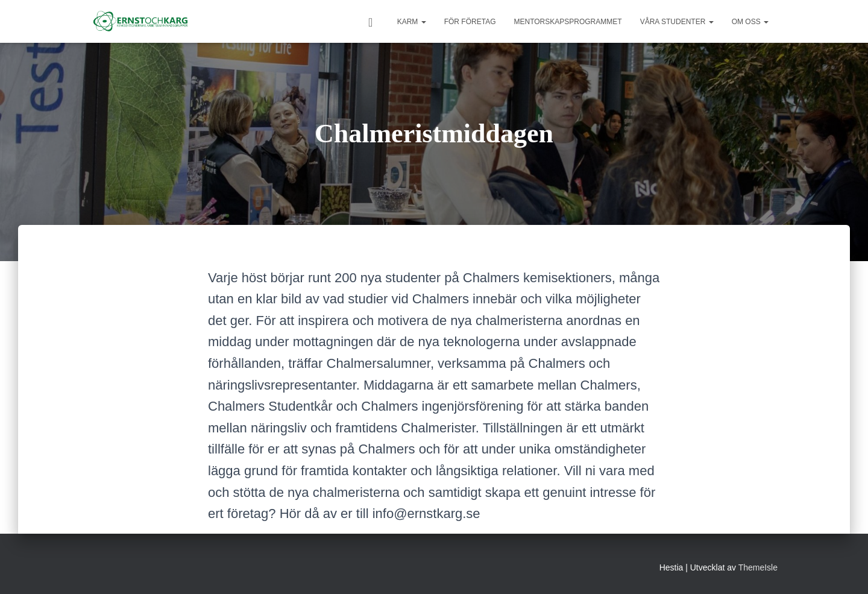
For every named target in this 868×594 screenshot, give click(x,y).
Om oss (750, 22)
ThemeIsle (758, 567)
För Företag (470, 22)
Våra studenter (677, 22)
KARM (412, 22)
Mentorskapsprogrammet (568, 22)
